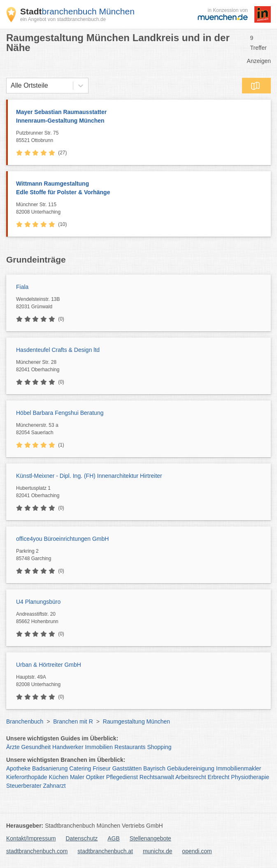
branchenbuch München (77, 11)
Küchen (59, 777)
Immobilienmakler (239, 768)
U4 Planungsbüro (38, 602)
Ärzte (13, 747)
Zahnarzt (55, 786)
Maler (77, 777)
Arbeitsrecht (191, 777)
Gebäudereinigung (191, 768)
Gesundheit (36, 747)
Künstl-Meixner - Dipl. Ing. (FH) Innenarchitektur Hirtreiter (89, 476)
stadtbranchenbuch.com (37, 851)
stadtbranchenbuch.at (105, 851)
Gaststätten (127, 768)
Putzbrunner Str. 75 (141, 137)
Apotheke (18, 768)
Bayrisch (154, 768)
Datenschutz (82, 838)
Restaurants (130, 747)
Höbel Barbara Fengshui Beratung (60, 413)
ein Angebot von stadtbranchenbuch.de (63, 19)
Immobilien (99, 747)
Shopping (159, 747)
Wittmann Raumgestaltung (139, 188)
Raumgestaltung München (136, 721)
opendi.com (197, 851)
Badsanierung (50, 768)
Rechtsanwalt (157, 777)
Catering (80, 768)
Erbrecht (219, 777)
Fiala (22, 287)
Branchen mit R (73, 721)
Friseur (102, 768)
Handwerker (68, 747)
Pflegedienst (122, 777)
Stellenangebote (150, 838)
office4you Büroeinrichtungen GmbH (62, 539)
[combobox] (11, 86)
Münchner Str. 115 (141, 209)
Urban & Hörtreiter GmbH (49, 665)
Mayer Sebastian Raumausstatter (139, 117)
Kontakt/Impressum (31, 838)
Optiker (95, 777)
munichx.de (158, 851)
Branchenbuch (25, 721)
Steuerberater (24, 786)
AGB (114, 838)
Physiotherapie (250, 777)
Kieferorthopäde (27, 777)
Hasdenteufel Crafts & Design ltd (58, 350)
